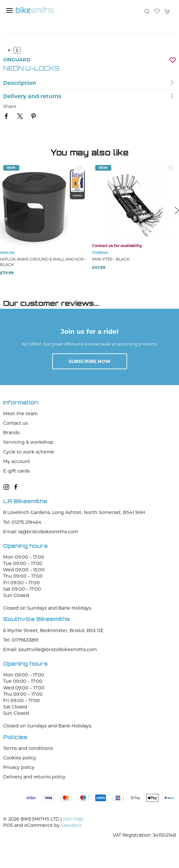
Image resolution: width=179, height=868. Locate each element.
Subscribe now (90, 361)
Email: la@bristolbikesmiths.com (41, 532)
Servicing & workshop (28, 442)
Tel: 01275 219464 (22, 522)
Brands (11, 433)
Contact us (15, 423)
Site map (73, 819)
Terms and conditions (28, 748)
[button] (9, 10)
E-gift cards (16, 471)
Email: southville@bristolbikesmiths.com (50, 649)
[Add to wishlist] (79, 168)
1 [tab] (17, 50)
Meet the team (20, 414)
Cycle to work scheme (29, 452)
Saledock (71, 825)
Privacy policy (19, 767)
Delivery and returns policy (34, 777)
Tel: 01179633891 (21, 640)
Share (10, 106)
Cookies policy (20, 758)
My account (17, 461)
